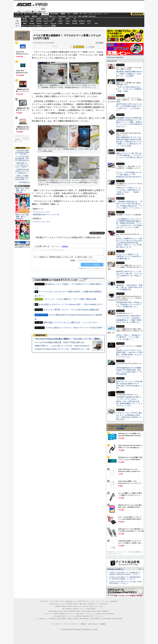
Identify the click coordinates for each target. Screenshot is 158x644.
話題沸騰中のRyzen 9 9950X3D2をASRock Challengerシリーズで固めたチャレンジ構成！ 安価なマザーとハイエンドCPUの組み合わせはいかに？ (129, 122)
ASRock (60, 21)
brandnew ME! (53, 26)
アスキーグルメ (44, 16)
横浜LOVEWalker (62, 619)
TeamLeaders (62, 16)
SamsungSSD (52, 21)
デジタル (40, 4)
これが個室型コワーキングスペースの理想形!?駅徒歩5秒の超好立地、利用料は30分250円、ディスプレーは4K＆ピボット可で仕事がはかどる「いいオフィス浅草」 (129, 223)
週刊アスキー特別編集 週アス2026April (22, 217)
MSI (60, 19)
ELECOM (25, 21)
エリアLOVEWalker (50, 619)
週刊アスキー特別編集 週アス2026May (22, 190)
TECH (38, 14)
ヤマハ (89, 23)
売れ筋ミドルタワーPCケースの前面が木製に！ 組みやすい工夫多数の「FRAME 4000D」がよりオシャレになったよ (129, 353)
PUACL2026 (92, 16)
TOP (42, 601)
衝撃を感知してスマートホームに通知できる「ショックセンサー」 (71, 322)
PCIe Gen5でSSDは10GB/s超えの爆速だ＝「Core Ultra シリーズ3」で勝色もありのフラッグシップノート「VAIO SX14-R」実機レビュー (93, 339)
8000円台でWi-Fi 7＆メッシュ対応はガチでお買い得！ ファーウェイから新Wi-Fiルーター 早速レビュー (129, 275)
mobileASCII (86, 616)
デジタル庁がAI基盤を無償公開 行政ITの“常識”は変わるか (60, 342)
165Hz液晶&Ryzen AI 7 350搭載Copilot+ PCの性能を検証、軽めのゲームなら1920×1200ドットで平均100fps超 (129, 371)
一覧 (70, 47)
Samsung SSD (53, 611)
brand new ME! (91, 609)
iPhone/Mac (54, 14)
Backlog (75, 23)
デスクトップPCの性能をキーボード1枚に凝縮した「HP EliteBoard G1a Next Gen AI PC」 (129, 175)
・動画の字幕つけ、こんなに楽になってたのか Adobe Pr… (22, 165)
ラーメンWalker (40, 619)
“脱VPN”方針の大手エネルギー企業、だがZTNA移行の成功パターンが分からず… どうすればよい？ (129, 107)
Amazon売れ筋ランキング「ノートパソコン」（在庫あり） (22, 36)
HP (75, 19)
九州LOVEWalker (95, 619)
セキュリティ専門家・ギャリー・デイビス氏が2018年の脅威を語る (71, 310)
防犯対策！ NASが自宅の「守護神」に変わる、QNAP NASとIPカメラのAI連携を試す (129, 287)
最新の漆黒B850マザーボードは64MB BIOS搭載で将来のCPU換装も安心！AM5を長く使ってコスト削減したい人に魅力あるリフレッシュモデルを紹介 (129, 142)
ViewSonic (82, 21)
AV (81, 14)
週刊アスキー (53, 16)
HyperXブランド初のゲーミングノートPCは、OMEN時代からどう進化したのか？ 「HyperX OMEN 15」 (129, 191)
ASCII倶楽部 (138, 14)
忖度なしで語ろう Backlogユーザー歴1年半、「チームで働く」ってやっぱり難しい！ (129, 337)
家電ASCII (35, 16)
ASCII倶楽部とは (24, 182)
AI (22, 14)
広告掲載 (102, 624)
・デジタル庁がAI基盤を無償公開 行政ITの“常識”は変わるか (22, 159)
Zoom (96, 23)
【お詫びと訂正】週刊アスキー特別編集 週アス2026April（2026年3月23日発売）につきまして (125, 573)
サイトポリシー (57, 624)
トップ (17, 14)
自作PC (76, 14)
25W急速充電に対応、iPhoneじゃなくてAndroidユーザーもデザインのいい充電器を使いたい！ (129, 304)
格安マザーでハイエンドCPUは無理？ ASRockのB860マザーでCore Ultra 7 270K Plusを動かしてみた (129, 385)
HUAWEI (75, 21)
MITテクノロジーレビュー (97, 616)
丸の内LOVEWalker (106, 619)
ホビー (69, 14)
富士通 (25, 19)
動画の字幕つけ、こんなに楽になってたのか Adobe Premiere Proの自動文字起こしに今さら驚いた (77, 346)
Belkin (89, 21)
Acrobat (32, 23)
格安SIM (27, 16)
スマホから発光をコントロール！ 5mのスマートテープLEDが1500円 (74, 328)
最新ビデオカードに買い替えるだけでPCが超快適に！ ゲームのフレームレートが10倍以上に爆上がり (129, 156)
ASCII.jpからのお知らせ (115, 569)
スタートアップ (98, 14)
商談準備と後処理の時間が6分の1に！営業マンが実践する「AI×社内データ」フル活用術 (129, 74)
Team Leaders (80, 614)
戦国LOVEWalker (117, 619)
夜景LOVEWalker (84, 619)
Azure (46, 23)
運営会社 (84, 624)
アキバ (85, 14)
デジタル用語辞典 (76, 616)
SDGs (80, 16)
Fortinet (82, 23)
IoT (25, 14)
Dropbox (60, 23)
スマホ (91, 14)
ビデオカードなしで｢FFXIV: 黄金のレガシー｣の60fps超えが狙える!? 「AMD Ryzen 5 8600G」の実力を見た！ (129, 416)
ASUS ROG (39, 21)
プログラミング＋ (90, 614)
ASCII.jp (24, 5)
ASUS (68, 19)
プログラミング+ (72, 16)
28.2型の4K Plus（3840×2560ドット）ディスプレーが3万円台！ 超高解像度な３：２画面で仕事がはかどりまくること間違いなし (129, 319)
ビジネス (31, 14)
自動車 (63, 14)
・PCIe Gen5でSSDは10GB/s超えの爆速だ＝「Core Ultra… (22, 152)
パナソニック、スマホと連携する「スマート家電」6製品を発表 (70, 299)
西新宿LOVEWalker (73, 619)
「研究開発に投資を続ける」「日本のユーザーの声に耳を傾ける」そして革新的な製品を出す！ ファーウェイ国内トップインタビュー (129, 205)
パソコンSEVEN (53, 19)
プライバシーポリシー (71, 624)
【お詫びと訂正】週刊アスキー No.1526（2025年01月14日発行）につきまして (126, 583)
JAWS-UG (64, 606)
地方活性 (85, 16)
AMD (32, 21)
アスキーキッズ (19, 16)
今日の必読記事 (57, 616)
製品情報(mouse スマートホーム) (46, 215)
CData (68, 23)
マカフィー (25, 26)
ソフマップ (46, 26)
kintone (39, 23)
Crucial (68, 21)
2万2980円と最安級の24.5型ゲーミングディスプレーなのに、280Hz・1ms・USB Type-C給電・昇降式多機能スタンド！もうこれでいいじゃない (129, 401)
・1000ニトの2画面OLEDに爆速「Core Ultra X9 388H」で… (22, 178)
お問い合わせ (93, 624)
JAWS (25, 23)
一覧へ (140, 569)
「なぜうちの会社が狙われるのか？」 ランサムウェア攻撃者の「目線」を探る (129, 89)
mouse (32, 19)
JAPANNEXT (39, 26)
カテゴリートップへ (97, 233)
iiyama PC (76, 604)
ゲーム (106, 14)
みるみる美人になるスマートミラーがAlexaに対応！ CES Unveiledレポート (71, 304)
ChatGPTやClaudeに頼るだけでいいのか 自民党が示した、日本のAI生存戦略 (68, 349)
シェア (55, 46)
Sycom (46, 19)
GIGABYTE (46, 21)
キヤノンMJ (32, 26)
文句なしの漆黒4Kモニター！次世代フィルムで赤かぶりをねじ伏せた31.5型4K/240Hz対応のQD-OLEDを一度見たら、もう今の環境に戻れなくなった (129, 243)
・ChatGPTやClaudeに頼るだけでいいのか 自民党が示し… (22, 171)
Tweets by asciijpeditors (115, 57)
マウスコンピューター (42, 212)
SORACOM (72, 611)
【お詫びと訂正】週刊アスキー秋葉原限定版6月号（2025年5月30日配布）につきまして (125, 578)
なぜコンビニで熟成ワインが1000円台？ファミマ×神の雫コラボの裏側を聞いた (129, 257)
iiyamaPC (39, 19)
